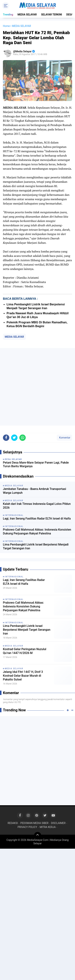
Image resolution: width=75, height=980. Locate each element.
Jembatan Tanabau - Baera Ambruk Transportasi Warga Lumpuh (34, 491)
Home (6, 26)
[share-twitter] (14, 438)
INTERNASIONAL (14, 577)
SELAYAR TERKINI (51, 15)
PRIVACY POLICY (27, 827)
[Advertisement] (37, 387)
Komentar (64, 438)
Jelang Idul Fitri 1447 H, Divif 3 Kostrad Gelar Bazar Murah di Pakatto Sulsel (23, 676)
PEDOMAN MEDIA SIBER (34, 823)
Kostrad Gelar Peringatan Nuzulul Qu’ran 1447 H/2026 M (25, 651)
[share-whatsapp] (23, 438)
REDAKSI (13, 823)
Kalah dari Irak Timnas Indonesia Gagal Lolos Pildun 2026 (37, 506)
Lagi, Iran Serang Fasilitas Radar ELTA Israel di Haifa (37, 519)
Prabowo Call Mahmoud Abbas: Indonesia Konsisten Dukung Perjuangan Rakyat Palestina (37, 532)
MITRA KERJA (48, 827)
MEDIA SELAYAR (27, 15)
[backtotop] (38, 836)
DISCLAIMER (58, 823)
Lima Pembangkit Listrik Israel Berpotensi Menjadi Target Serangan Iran (36, 546)
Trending (8, 15)
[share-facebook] (6, 438)
